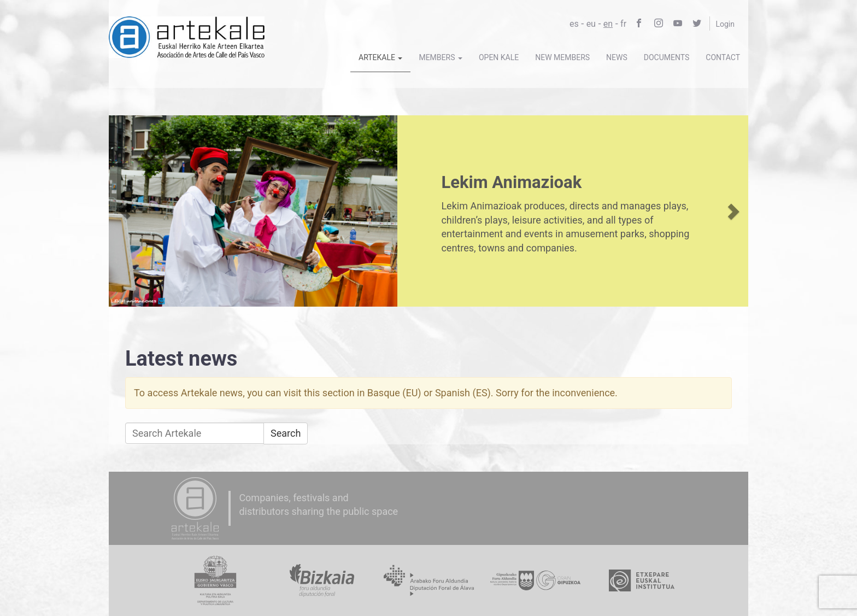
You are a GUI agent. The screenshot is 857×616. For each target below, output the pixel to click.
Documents (667, 57)
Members (441, 57)
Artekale (380, 57)
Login (725, 24)
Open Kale (499, 57)
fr (623, 24)
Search (286, 433)
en (608, 24)
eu (591, 24)
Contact (723, 57)
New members (562, 57)
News (617, 57)
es (574, 24)
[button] (125, 211)
